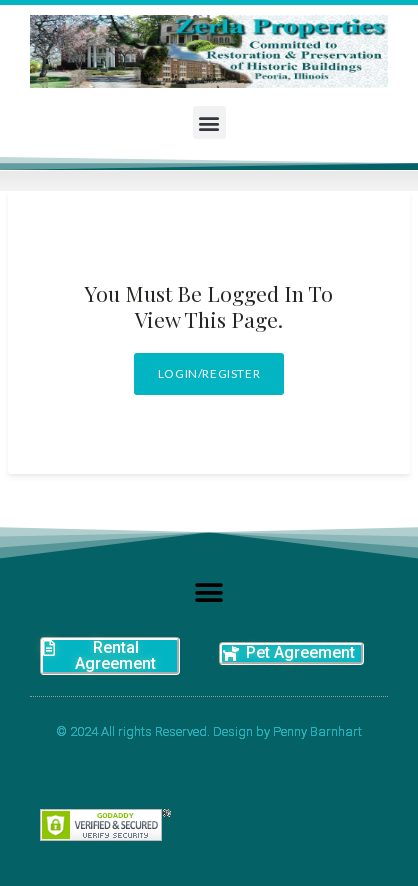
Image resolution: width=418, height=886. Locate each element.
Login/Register (209, 373)
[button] (209, 122)
